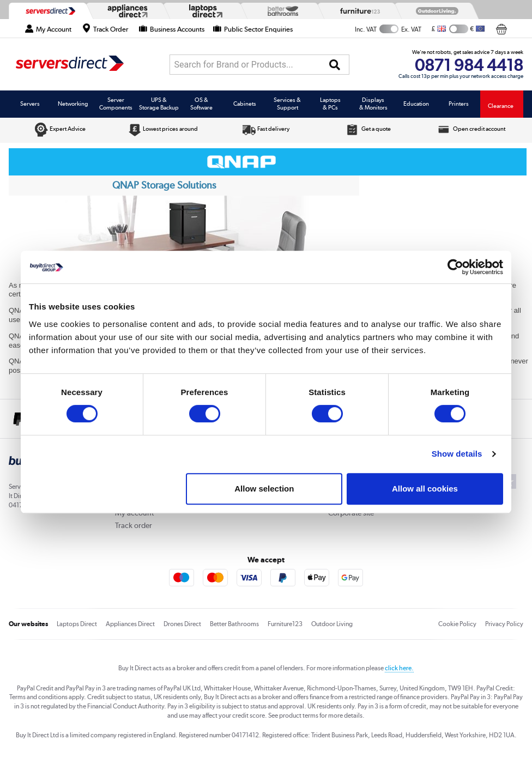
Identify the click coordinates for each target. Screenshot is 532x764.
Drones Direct (182, 624)
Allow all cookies (425, 489)
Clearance (501, 106)
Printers (459, 104)
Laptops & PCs (330, 104)
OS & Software (201, 104)
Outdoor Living (332, 624)
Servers (30, 104)
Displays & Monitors (373, 104)
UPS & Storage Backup (159, 104)
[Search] (335, 65)
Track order (134, 525)
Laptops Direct (77, 624)
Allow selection (264, 489)
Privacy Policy (504, 624)
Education (416, 104)
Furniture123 (285, 624)
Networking (73, 104)
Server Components (116, 104)
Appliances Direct (130, 624)
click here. (399, 668)
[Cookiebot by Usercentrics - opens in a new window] (455, 267)
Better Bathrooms (234, 624)
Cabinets (245, 104)
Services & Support (287, 104)
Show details (457, 454)
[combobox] (259, 65)
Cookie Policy (457, 624)
